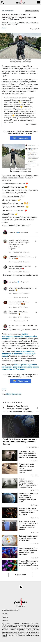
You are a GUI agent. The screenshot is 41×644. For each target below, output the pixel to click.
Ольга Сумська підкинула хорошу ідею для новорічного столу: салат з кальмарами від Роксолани (20, 367)
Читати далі (20, 575)
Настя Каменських (14, 394)
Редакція (5, 617)
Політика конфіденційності (11, 610)
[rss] (21, 587)
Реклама (5, 614)
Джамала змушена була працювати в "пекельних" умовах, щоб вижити (18, 354)
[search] (2, 2)
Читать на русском (32, 11)
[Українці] (21, 2)
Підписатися (20, 138)
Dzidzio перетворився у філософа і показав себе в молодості (19, 336)
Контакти (5, 620)
